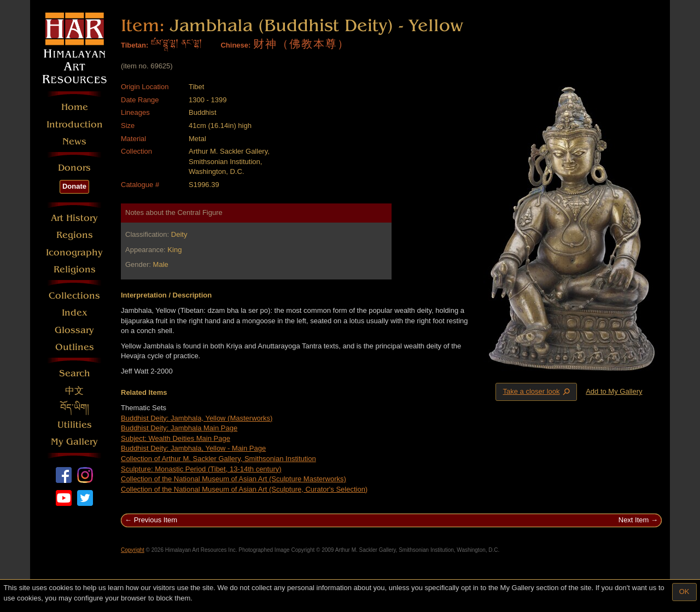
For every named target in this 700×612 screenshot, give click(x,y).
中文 (74, 391)
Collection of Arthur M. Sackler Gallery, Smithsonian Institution (218, 459)
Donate (74, 186)
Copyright (133, 550)
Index (75, 313)
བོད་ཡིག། (75, 408)
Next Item (634, 520)
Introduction (75, 124)
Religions (75, 269)
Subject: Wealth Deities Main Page (176, 438)
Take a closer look (537, 392)
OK (684, 591)
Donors (74, 168)
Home (75, 107)
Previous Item (156, 520)
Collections (74, 296)
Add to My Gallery (614, 391)
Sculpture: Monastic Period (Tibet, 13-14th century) (201, 469)
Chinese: (235, 45)
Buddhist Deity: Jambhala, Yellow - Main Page (193, 448)
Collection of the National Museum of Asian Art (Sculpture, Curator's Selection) (244, 489)
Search (75, 373)
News (74, 141)
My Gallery (74, 442)
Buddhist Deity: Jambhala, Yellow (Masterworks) (197, 418)
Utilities (75, 425)
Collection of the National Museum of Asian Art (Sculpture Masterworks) (234, 479)
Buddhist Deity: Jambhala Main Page (179, 428)
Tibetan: (135, 45)
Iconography (74, 252)
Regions (75, 235)
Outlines (75, 347)
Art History (74, 218)
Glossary (74, 330)
